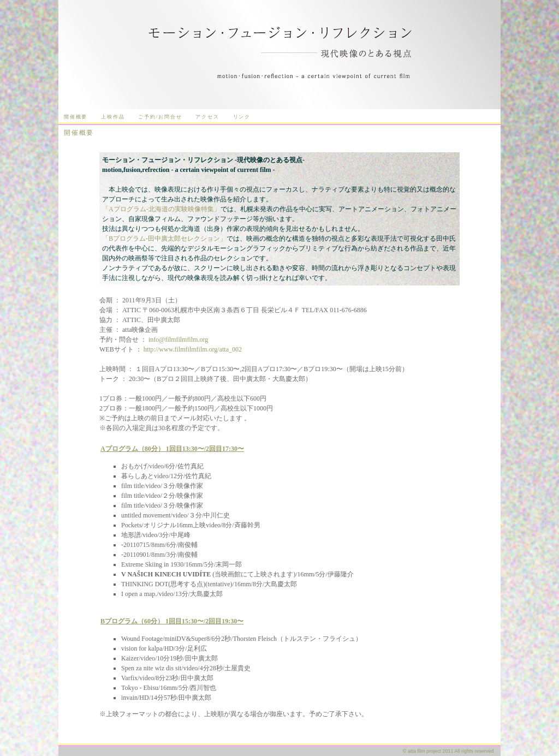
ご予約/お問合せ (160, 117)
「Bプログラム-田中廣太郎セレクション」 (164, 239)
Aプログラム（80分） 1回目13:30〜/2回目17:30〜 (172, 449)
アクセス (207, 117)
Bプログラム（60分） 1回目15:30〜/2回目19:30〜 (172, 621)
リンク (242, 117)
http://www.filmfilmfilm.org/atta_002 (193, 349)
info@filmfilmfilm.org (178, 340)
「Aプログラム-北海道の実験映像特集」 (161, 209)
